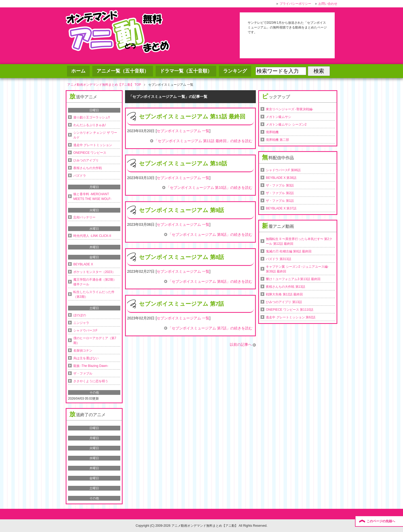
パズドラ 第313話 (278, 259)
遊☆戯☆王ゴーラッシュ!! (92, 117)
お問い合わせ (328, 4)
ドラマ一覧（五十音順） (186, 71)
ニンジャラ (81, 323)
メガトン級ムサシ (279, 117)
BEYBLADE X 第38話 (281, 178)
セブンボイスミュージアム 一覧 (183, 131)
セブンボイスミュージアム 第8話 (182, 257)
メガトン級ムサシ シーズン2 (286, 124)
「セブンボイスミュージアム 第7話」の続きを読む (210, 328)
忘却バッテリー (84, 217)
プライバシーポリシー (295, 4)
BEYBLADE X (83, 264)
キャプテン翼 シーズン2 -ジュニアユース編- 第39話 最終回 (297, 269)
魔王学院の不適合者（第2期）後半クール (95, 282)
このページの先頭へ (381, 521)
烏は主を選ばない (86, 358)
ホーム (78, 71)
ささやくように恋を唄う (91, 381)
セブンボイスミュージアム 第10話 (183, 163)
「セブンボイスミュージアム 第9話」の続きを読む (210, 234)
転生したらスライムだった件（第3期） (94, 294)
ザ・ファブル (83, 373)
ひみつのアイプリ (86, 160)
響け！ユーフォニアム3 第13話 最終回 (293, 279)
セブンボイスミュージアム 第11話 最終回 (192, 116)
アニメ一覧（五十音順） (123, 71)
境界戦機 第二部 (277, 140)
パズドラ (80, 176)
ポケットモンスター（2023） (94, 272)
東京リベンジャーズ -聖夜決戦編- (289, 109)
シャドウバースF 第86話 (283, 170)
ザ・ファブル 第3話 (280, 185)
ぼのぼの (80, 315)
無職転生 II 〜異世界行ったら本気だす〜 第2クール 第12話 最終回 (299, 241)
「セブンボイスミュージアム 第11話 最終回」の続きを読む (203, 141)
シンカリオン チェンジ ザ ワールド (95, 135)
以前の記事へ (241, 344)
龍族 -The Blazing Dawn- (91, 366)
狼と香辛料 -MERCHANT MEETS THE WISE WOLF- (92, 196)
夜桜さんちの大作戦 (88, 168)
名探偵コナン (83, 351)
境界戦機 (272, 132)
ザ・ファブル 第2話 (280, 193)
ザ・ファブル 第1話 (280, 201)
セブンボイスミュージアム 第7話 (182, 304)
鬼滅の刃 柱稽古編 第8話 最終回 (289, 251)
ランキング (235, 71)
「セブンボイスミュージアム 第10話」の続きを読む (209, 188)
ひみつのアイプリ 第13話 (284, 302)
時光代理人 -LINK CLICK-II (92, 236)
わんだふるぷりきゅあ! (90, 125)
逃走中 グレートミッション (93, 145)
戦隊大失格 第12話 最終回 (284, 294)
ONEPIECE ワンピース (90, 153)
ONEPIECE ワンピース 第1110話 (289, 310)
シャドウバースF (85, 330)
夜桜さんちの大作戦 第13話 (286, 287)
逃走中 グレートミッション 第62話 (291, 317)
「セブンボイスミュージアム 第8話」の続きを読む (210, 281)
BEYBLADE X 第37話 (281, 208)
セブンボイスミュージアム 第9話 (182, 210)
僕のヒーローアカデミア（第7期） (95, 341)
